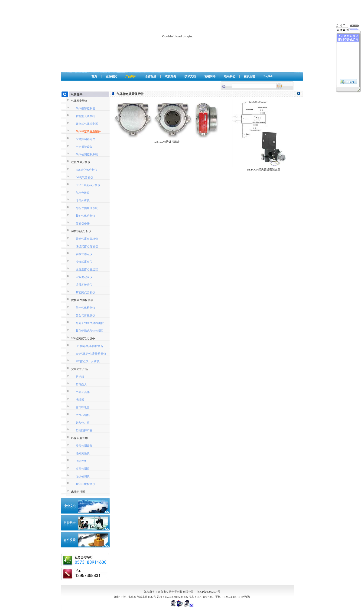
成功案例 (170, 76)
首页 (94, 76)
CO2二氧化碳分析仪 (88, 185)
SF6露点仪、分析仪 (88, 361)
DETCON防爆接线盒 (167, 142)
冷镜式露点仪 (84, 262)
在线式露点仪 (84, 254)
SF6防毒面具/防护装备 (89, 346)
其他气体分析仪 (85, 216)
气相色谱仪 (83, 193)
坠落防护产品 (84, 430)
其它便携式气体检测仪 (90, 331)
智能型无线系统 (85, 116)
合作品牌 (151, 76)
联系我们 (230, 76)
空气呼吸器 (83, 407)
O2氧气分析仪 (84, 177)
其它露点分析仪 (85, 292)
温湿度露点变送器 (87, 269)
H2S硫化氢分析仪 (86, 170)
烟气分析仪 (83, 200)
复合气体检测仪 (85, 315)
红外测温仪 (83, 453)
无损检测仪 (83, 476)
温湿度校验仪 (84, 285)
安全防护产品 (79, 369)
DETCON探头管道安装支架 (264, 170)
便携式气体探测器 (82, 300)
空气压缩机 (83, 415)
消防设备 (81, 461)
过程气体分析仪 (81, 162)
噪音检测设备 (84, 446)
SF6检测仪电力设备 (83, 338)
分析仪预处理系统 (87, 208)
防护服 (80, 377)
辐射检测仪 (83, 469)
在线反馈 (249, 76)
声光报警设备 (84, 147)
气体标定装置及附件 (88, 131)
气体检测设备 (79, 101)
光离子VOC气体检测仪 (90, 323)
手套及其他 (83, 392)
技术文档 (190, 76)
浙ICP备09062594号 (209, 592)
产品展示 (131, 76)
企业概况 (111, 76)
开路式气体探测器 (87, 124)
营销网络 (210, 76)
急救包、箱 (83, 423)
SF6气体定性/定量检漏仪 (91, 354)
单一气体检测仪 (85, 308)
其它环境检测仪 (85, 484)
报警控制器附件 (85, 139)
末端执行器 (78, 492)
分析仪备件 (83, 223)
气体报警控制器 (85, 108)
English (268, 76)
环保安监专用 (79, 438)
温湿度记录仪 (84, 277)
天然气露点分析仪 (87, 239)
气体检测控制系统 (87, 154)
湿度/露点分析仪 (81, 231)
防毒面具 (81, 384)
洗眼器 (80, 400)
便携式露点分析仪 (87, 246)
